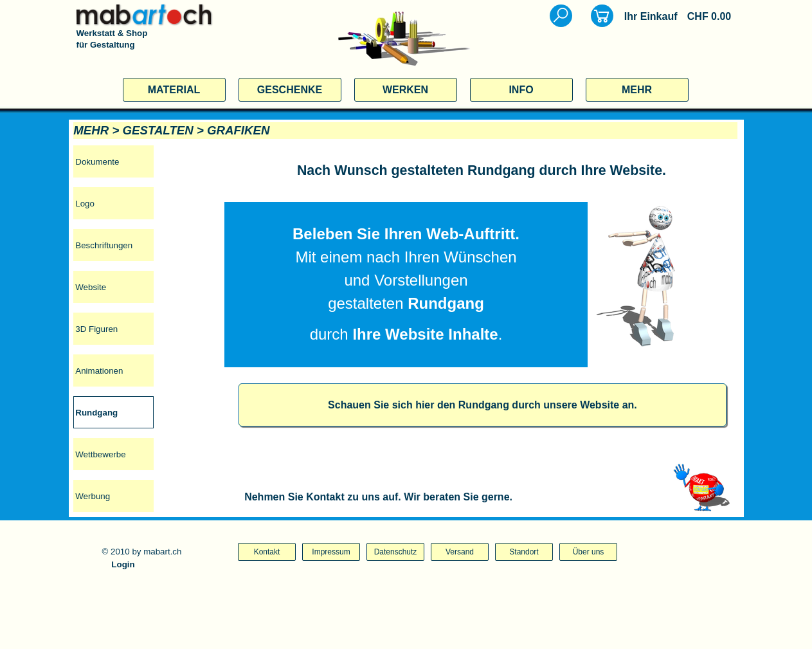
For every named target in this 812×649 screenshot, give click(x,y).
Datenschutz (396, 552)
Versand (460, 552)
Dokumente (97, 162)
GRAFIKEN (238, 130)
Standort (524, 552)
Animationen (99, 371)
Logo (85, 204)
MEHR (637, 90)
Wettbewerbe (100, 454)
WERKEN (405, 90)
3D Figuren (96, 329)
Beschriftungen (104, 245)
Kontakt (267, 552)
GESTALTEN (158, 130)
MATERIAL (174, 90)
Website (91, 287)
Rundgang (96, 413)
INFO (521, 90)
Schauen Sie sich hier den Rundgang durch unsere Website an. (483, 405)
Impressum (331, 552)
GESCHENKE (290, 90)
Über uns (589, 552)
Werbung (93, 496)
